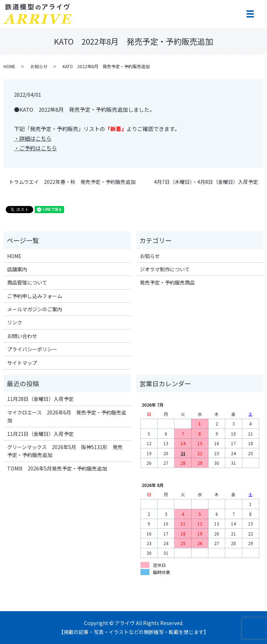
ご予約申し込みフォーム (35, 296)
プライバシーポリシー (32, 349)
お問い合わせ (22, 336)
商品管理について (27, 282)
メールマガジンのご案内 (35, 309)
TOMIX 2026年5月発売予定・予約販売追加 (57, 468)
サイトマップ (22, 363)
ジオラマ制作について (165, 269)
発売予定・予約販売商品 (167, 282)
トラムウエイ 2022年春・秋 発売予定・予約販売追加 (72, 182)
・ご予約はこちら (35, 148)
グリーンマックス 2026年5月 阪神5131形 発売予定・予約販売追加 (65, 451)
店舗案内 (17, 269)
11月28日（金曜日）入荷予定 (40, 399)
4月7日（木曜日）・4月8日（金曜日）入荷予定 (206, 182)
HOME (9, 66)
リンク (15, 322)
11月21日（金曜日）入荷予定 (40, 434)
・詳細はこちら (33, 138)
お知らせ (39, 66)
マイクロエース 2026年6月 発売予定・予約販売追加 (67, 416)
